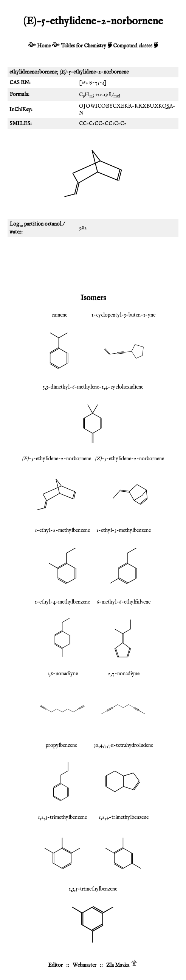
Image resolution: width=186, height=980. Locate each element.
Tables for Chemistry (84, 46)
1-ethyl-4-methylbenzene (62, 602)
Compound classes (133, 46)
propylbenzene (61, 745)
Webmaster (84, 965)
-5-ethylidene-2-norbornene (57, 459)
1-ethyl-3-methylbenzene (124, 530)
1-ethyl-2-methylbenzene (62, 530)
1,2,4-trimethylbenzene (124, 817)
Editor (55, 965)
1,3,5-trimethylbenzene (93, 889)
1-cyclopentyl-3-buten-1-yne (123, 315)
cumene (59, 315)
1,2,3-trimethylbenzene (62, 817)
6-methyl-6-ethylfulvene (124, 602)
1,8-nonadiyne (63, 674)
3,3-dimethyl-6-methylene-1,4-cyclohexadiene (93, 387)
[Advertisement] (93, 264)
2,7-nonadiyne (124, 674)
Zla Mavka (118, 965)
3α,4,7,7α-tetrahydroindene (124, 745)
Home (44, 46)
